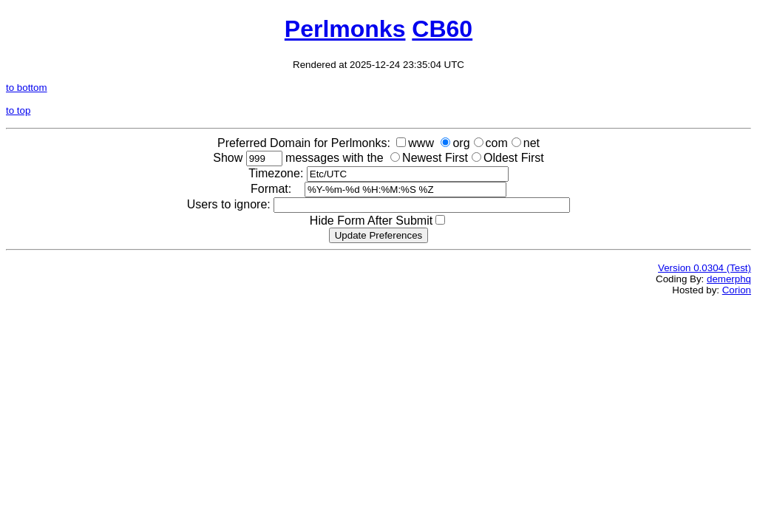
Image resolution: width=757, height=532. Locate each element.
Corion (737, 290)
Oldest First (514, 158)
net (532, 143)
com (497, 143)
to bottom (27, 88)
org (461, 143)
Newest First (435, 158)
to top (18, 110)
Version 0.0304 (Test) (705, 268)
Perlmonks (345, 29)
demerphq (729, 279)
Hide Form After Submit (371, 221)
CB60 (442, 29)
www (421, 143)
